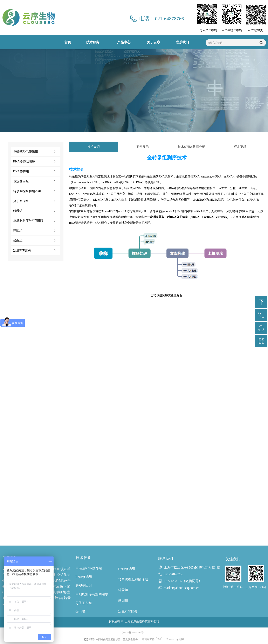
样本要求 (240, 147)
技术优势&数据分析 (191, 147)
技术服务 (93, 42)
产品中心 (124, 42)
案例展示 (143, 147)
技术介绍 (94, 147)
